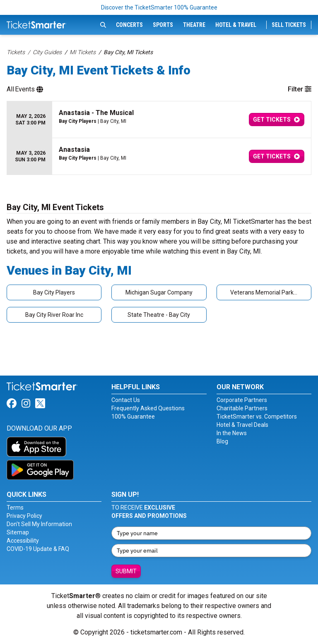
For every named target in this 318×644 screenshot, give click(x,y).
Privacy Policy (24, 516)
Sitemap (18, 532)
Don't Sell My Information (39, 524)
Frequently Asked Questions (148, 408)
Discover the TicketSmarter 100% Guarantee (159, 7)
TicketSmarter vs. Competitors (257, 417)
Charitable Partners (242, 408)
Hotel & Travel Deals (242, 425)
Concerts (129, 25)
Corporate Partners (242, 400)
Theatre (194, 25)
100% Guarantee (133, 417)
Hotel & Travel (236, 25)
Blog (222, 441)
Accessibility (23, 541)
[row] (159, 120)
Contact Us (126, 400)
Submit (126, 571)
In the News (232, 433)
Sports (163, 25)
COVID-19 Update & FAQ (38, 549)
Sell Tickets (289, 25)
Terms (15, 508)
